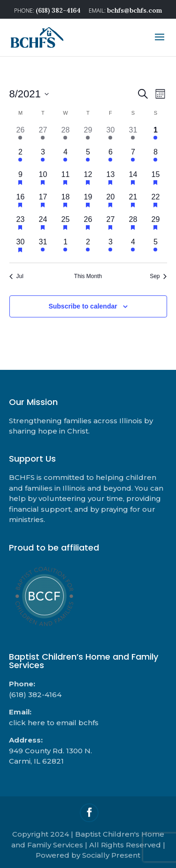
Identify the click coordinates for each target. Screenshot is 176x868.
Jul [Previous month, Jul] (16, 276)
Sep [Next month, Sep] (158, 276)
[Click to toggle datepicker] (29, 94)
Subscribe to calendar (83, 306)
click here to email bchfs (54, 723)
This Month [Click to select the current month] (88, 276)
